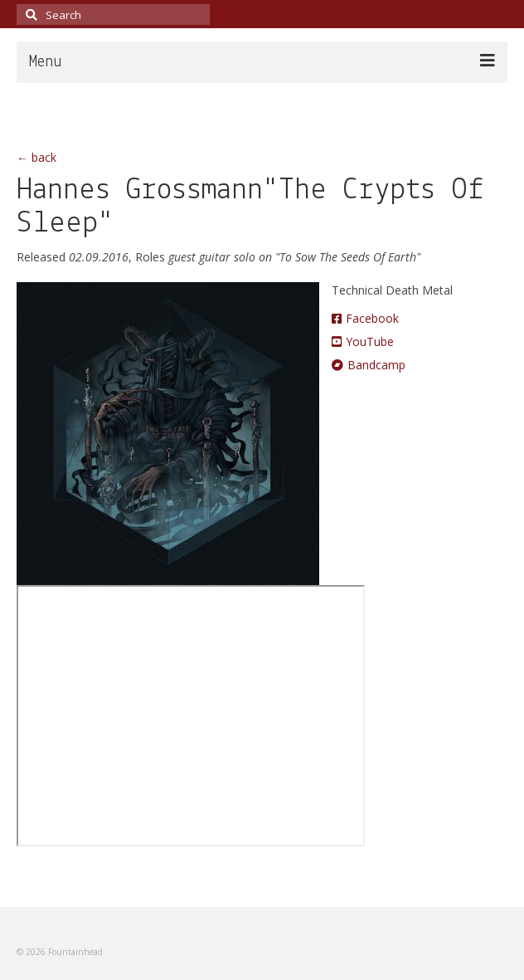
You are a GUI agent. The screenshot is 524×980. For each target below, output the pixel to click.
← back (36, 157)
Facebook (365, 318)
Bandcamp (369, 365)
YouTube (363, 341)
